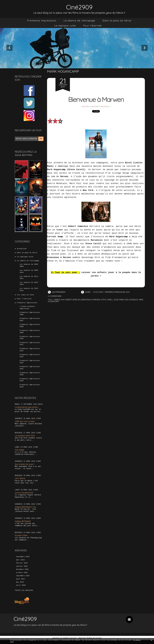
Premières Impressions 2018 (30, 383)
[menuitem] (42, 21)
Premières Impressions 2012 (30, 352)
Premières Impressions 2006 (30, 315)
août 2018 (20, 583)
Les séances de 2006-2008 (29, 266)
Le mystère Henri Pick (25, 439)
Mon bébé (20, 453)
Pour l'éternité (92, 26)
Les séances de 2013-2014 (29, 284)
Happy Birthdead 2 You (26, 510)
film (63, 300)
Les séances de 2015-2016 (29, 291)
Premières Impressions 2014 (30, 365)
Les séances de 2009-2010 (29, 272)
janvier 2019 (22, 570)
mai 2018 (20, 586)
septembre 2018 (23, 580)
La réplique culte (65, 26)
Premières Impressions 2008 (30, 328)
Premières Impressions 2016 (30, 377)
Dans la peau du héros (117, 21)
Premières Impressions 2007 (30, 321)
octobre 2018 (22, 576)
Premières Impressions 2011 (30, 346)
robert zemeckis (74, 300)
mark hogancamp (56, 301)
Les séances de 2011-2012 (29, 278)
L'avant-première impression (27, 309)
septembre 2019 (23, 560)
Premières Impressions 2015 (30, 371)
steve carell (109, 300)
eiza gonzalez (134, 300)
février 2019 (22, 567)
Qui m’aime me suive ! (25, 468)
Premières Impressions (42, 21)
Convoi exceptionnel (24, 496)
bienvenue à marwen (92, 300)
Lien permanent (57, 292)
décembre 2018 (22, 573)
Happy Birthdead (23, 525)
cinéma (57, 300)
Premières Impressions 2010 (30, 340)
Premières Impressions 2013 (30, 358)
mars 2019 (20, 564)
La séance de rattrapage (79, 21)
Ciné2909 (79, 7)
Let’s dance (20, 482)
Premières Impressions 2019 (30, 389)
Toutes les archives (24, 594)
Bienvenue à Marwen (96, 99)
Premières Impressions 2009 (30, 334)
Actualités (22, 249)
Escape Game (21, 539)
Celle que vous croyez (25, 425)
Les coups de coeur (26, 296)
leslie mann (121, 300)
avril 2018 (21, 589)
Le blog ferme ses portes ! (27, 411)
